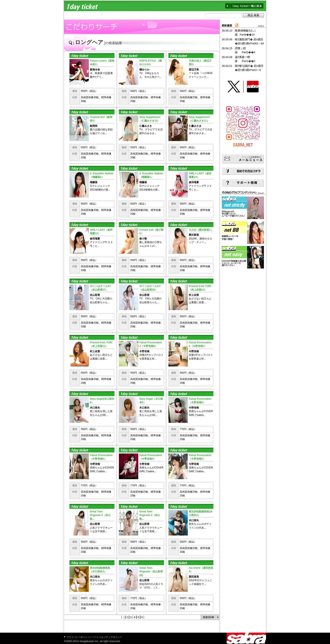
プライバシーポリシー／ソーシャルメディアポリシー (94, 637)
